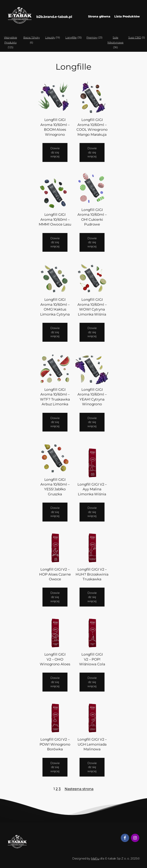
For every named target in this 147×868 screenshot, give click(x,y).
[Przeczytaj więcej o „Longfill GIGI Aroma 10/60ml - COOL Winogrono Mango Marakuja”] (92, 152)
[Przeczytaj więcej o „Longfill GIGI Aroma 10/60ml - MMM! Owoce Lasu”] (55, 242)
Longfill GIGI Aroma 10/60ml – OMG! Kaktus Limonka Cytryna (55, 307)
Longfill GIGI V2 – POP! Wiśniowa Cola (92, 659)
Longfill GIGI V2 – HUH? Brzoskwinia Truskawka (92, 574)
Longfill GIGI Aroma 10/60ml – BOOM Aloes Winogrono (55, 127)
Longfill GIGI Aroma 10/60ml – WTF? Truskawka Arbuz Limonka (55, 397)
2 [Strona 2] (57, 789)
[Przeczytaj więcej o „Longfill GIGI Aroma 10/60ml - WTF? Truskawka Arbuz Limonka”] (55, 422)
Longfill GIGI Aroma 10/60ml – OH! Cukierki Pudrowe (92, 217)
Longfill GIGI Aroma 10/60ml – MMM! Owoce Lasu (55, 219)
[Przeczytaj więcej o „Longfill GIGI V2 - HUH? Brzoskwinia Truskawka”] (92, 597)
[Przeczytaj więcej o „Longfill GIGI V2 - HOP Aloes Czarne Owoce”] (55, 597)
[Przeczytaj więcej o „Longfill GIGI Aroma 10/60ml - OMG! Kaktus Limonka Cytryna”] (55, 332)
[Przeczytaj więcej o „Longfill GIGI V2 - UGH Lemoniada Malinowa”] (92, 767)
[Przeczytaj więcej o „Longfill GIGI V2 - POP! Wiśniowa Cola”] (92, 682)
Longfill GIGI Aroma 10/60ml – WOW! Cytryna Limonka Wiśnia (92, 307)
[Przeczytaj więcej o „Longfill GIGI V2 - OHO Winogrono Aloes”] (55, 682)
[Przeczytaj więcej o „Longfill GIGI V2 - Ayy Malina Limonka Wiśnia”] (92, 512)
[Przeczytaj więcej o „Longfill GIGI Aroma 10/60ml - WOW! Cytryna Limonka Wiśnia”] (92, 332)
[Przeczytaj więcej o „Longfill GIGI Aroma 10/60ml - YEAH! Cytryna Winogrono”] (92, 422)
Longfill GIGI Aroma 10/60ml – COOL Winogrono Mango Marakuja (92, 127)
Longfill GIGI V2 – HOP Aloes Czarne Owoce (55, 574)
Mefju (95, 858)
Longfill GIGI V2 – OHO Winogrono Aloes (55, 659)
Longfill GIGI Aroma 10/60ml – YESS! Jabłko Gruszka (55, 487)
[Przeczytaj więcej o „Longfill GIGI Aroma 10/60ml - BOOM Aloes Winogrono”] (55, 152)
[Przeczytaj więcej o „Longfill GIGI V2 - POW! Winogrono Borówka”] (55, 767)
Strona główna (99, 16)
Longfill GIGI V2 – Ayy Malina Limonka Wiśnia (92, 489)
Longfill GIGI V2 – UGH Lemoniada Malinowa (92, 744)
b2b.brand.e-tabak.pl (54, 17)
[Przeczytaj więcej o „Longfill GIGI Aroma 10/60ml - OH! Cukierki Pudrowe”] (92, 242)
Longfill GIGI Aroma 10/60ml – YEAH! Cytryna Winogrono (92, 397)
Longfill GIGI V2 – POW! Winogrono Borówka (55, 744)
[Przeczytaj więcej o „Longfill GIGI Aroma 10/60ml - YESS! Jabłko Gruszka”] (55, 512)
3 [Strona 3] (59, 789)
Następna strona (79, 789)
